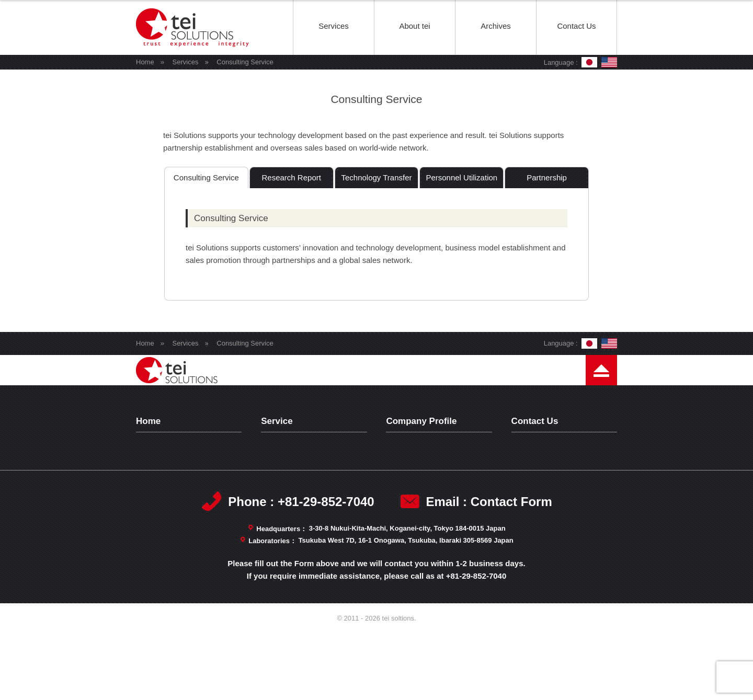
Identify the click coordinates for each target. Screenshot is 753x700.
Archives (496, 26)
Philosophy (413, 459)
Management (417, 486)
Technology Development (313, 459)
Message (410, 473)
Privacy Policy (544, 459)
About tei (414, 26)
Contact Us (576, 26)
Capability (411, 500)
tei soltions (194, 54)
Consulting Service (301, 500)
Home (145, 62)
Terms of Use (542, 473)
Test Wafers (289, 473)
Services (334, 26)
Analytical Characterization (315, 486)
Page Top (601, 399)
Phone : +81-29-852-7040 (301, 570)
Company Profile (423, 446)
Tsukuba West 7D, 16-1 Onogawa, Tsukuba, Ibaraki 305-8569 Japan (406, 608)
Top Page (160, 446)
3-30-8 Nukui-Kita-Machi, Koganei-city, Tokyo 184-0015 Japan (407, 596)
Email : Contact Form (489, 570)
